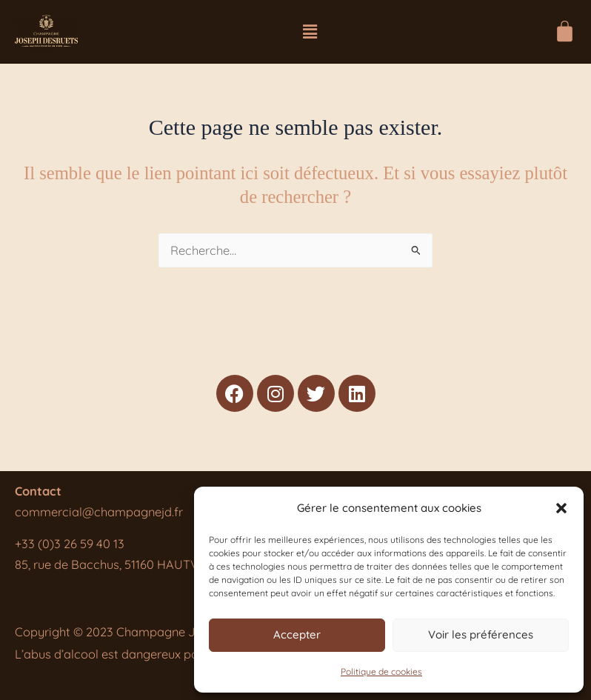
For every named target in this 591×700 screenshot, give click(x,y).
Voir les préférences (481, 634)
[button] (561, 508)
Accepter (297, 634)
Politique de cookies (381, 671)
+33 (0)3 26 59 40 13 (70, 544)
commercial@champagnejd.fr (99, 512)
